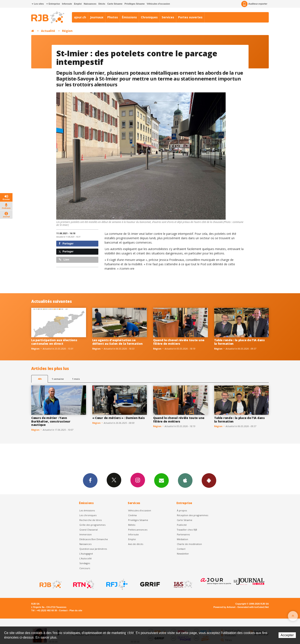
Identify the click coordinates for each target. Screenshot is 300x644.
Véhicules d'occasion (158, 4)
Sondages (85, 563)
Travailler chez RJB (187, 530)
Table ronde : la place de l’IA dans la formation (239, 342)
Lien (64, 260)
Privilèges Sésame (135, 4)
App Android (209, 480)
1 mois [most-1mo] (76, 379)
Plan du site (76, 610)
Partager (66, 243)
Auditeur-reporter (254, 4)
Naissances (90, 4)
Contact (181, 549)
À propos (182, 510)
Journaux (97, 17)
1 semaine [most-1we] (58, 379)
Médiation (182, 539)
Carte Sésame (115, 4)
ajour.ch (80, 17)
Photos (113, 17)
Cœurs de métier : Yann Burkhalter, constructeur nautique (51, 421)
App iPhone (185, 480)
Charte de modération (189, 544)
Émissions (129, 17)
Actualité (48, 31)
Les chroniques (88, 515)
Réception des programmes (192, 515)
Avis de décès (136, 544)
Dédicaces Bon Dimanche (94, 539)
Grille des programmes (92, 525)
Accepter (287, 635)
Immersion (86, 534)
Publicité (182, 525)
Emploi (78, 4)
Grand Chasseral (89, 530)
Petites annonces (138, 530)
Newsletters (161, 480)
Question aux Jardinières (93, 549)
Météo (132, 525)
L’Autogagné (86, 554)
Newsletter (183, 554)
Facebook (90, 480)
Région (67, 31)
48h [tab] (40, 379)
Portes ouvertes (190, 17)
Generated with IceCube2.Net (253, 607)
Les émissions (87, 510)
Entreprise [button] (53, 4)
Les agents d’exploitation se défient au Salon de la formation (117, 342)
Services (168, 17)
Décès (102, 4)
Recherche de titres (91, 520)
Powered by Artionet (224, 607)
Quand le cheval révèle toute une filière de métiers (179, 342)
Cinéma (132, 515)
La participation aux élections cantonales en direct (54, 342)
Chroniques (149, 17)
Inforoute (67, 4)
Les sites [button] (38, 4)
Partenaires (183, 534)
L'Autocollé (86, 558)
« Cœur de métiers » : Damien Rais (119, 418)
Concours (85, 568)
